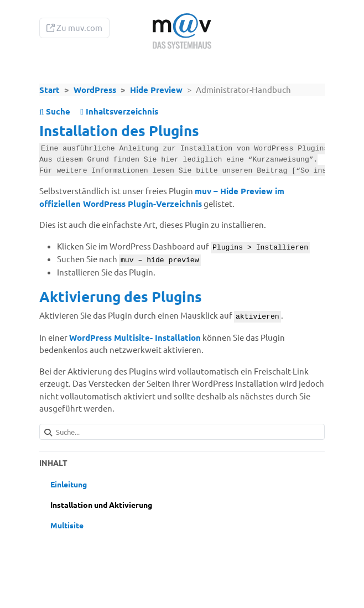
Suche (55, 111)
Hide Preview (156, 90)
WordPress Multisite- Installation (135, 337)
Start (50, 90)
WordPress (95, 90)
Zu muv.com (74, 27)
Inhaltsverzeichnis (119, 111)
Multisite (67, 525)
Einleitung (69, 484)
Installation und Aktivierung (101, 505)
